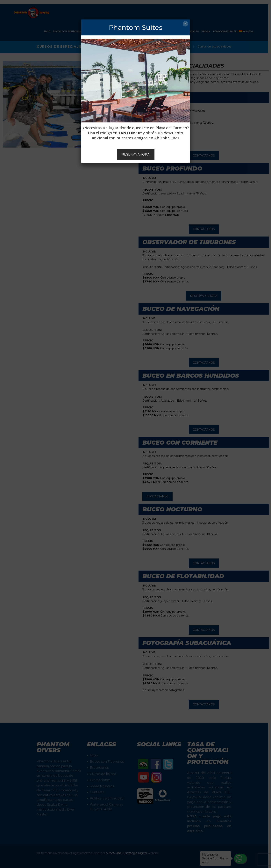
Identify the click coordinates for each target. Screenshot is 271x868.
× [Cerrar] (185, 24)
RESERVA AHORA (136, 154)
